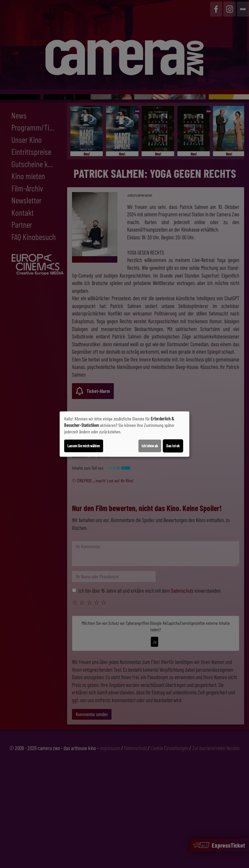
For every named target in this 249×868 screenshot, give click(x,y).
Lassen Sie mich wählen (84, 446)
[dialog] (124, 434)
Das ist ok (173, 446)
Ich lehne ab (150, 446)
